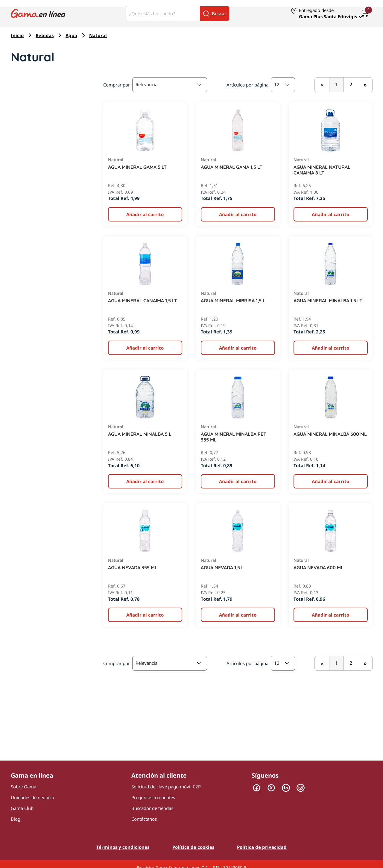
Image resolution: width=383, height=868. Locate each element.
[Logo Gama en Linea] (38, 14)
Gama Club (22, 808)
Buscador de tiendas (152, 808)
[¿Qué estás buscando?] (163, 13)
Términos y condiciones (123, 847)
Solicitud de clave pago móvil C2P (166, 787)
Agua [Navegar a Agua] (71, 35)
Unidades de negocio (32, 797)
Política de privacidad (262, 847)
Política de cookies (193, 847)
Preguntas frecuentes (153, 797)
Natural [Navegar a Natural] (98, 35)
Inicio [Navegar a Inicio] (17, 35)
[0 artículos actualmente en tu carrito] (365, 14)
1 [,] (336, 84)
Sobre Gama (23, 787)
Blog (16, 819)
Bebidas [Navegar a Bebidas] (45, 35)
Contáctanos (144, 819)
